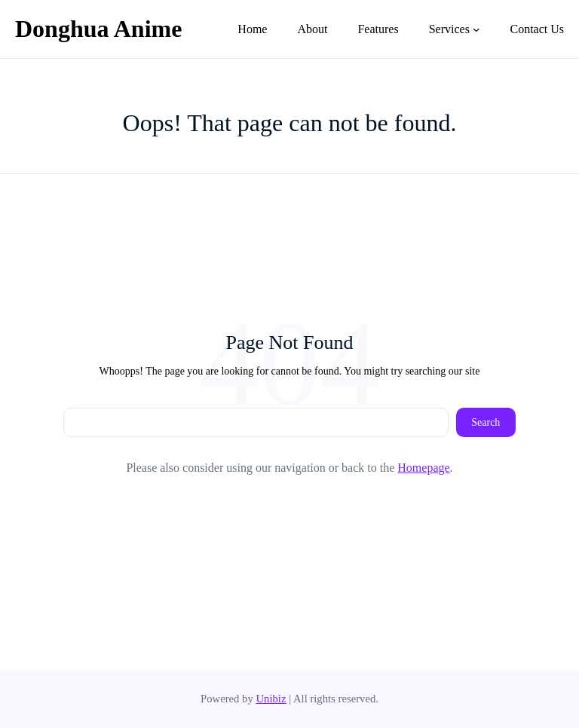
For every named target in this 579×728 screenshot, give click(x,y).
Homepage (423, 468)
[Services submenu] (476, 29)
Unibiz (271, 699)
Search (486, 422)
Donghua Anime (98, 29)
